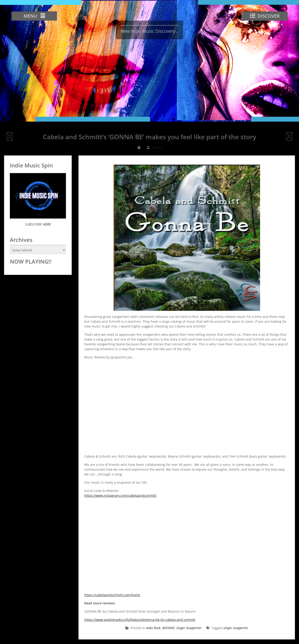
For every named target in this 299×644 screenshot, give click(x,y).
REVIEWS (168, 628)
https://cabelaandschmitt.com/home (112, 595)
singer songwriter (236, 628)
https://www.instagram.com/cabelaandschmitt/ (120, 495)
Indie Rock (153, 628)
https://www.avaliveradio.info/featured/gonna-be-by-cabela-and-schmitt (140, 620)
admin (157, 147)
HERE (46, 224)
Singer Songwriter (189, 628)
